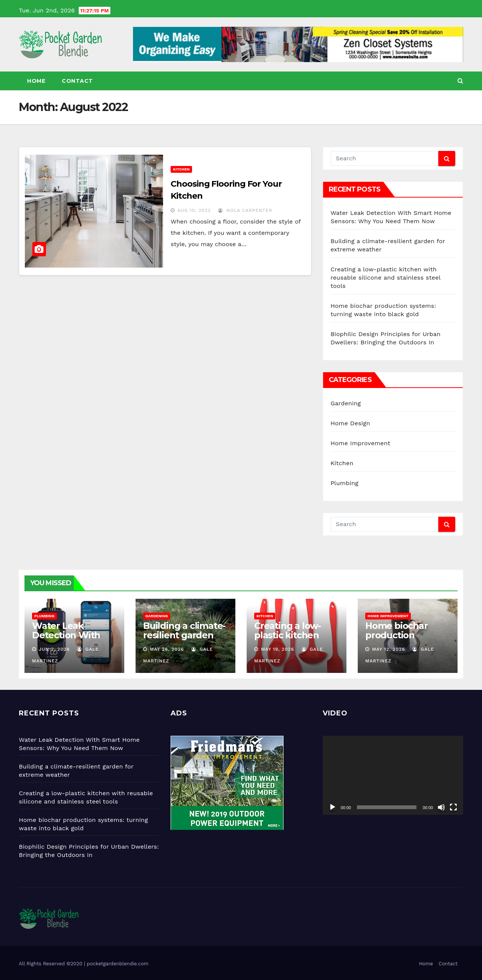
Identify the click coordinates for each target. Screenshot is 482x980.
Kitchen (181, 169)
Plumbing (345, 483)
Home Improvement (361, 443)
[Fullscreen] (453, 807)
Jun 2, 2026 (54, 649)
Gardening (346, 403)
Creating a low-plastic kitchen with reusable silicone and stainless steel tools (386, 278)
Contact (77, 81)
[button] (460, 81)
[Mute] (441, 807)
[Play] (333, 807)
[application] (393, 775)
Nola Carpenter (245, 210)
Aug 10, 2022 (194, 210)
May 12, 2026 (389, 649)
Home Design (350, 423)
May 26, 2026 (167, 649)
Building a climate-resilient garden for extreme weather (184, 640)
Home (36, 81)
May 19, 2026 (278, 649)
